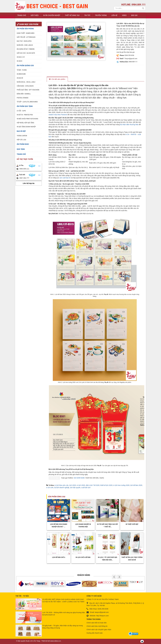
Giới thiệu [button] (35, 15)
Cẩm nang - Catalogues (25, 86)
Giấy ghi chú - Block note (26, 53)
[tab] (57, 79)
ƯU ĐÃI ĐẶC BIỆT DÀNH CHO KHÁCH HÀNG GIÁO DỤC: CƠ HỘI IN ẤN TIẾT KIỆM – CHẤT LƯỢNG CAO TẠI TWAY (63, 601)
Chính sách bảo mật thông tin (97, 626)
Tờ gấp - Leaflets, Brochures (27, 102)
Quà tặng (21, 149)
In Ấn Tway (36, 641)
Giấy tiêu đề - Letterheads (26, 37)
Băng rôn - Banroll (24, 94)
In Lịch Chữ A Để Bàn (83, 557)
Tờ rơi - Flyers (22, 70)
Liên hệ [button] (114, 15)
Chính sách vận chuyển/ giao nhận (99, 630)
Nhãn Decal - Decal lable (26, 82)
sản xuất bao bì (65, 178)
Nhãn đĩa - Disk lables (25, 45)
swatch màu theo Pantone (58, 115)
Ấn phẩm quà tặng (25, 106)
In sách (19, 61)
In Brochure (21, 74)
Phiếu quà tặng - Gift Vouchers (28, 90)
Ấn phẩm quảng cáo (25, 65)
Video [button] (124, 15)
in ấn (127, 134)
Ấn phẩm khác (23, 144)
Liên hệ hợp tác (29, 183)
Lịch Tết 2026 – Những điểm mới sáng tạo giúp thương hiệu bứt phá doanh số (64, 614)
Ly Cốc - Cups (21, 111)
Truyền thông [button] (101, 15)
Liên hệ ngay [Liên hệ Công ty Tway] (54, 478)
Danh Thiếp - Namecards (26, 33)
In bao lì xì (21, 57)
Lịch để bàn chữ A (59, 557)
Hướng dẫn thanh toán (95, 633)
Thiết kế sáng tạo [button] (72, 15)
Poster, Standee (23, 98)
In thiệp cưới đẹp (132, 524)
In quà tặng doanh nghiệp (26, 127)
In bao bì (20, 78)
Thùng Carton (22, 136)
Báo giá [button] (134, 15)
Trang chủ (21, 154)
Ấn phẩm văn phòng (25, 29)
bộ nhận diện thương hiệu (129, 124)
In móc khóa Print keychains (27, 119)
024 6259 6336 (79, 478)
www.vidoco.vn (56, 641)
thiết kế (134, 134)
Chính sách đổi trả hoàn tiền (97, 623)
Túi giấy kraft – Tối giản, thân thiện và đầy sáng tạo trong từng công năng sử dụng (62, 627)
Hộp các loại (21, 140)
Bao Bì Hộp (21, 131)
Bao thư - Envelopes (24, 41)
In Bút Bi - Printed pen (25, 115)
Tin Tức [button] (87, 15)
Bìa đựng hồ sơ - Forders (26, 49)
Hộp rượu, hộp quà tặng (25, 123)
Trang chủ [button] (22, 15)
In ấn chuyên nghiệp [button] (52, 15)
